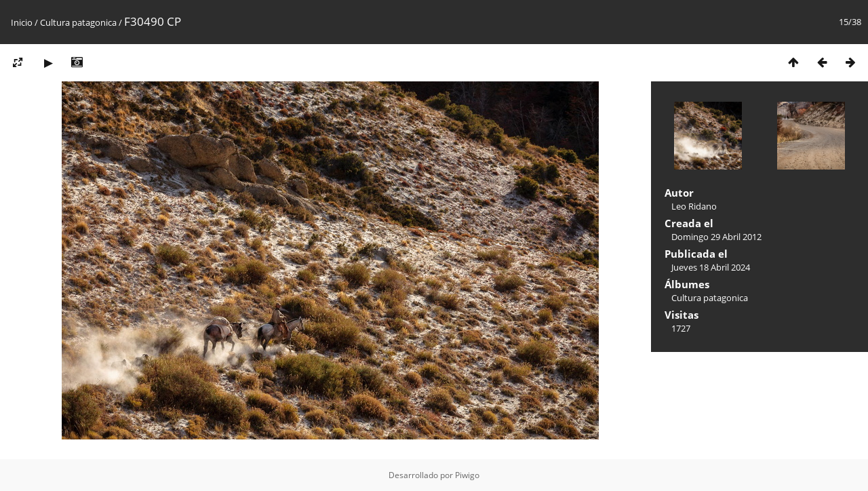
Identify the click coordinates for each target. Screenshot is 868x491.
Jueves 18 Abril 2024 (711, 267)
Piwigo (467, 475)
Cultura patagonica (78, 22)
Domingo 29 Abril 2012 (716, 237)
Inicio (22, 22)
